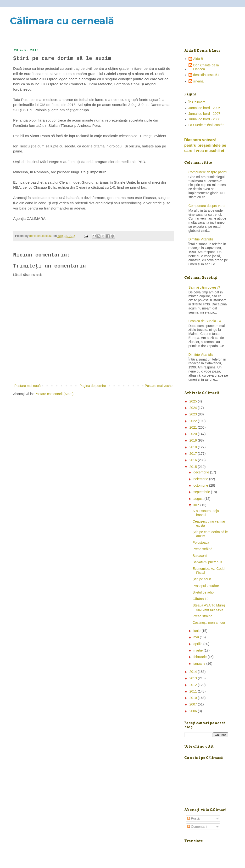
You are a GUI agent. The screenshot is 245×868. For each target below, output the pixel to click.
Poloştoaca (201, 542)
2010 (194, 698)
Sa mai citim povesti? (204, 287)
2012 (194, 685)
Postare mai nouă (28, 386)
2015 (194, 467)
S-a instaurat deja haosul (206, 513)
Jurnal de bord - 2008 (204, 119)
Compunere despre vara (207, 206)
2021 (194, 427)
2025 (194, 401)
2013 (194, 678)
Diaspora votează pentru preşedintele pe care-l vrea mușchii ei (205, 145)
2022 (194, 421)
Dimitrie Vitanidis (201, 239)
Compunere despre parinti (208, 172)
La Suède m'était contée (207, 125)
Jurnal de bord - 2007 (204, 114)
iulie (197, 505)
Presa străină (202, 549)
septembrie (202, 492)
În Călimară (197, 102)
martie (198, 650)
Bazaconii (200, 556)
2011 (194, 691)
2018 (194, 447)
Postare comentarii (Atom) (54, 394)
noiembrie (201, 479)
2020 (194, 434)
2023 (194, 414)
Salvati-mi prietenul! (207, 562)
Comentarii (197, 827)
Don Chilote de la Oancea (206, 67)
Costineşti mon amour (209, 623)
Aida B (198, 59)
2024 (194, 408)
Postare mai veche (159, 386)
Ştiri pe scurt (202, 579)
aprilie (198, 644)
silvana (199, 81)
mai (196, 637)
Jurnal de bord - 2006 (204, 108)
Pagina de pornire (93, 386)
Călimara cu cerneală (62, 21)
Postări (194, 818)
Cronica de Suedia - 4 (205, 321)
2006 (194, 711)
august (199, 499)
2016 (194, 460)
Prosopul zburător (206, 586)
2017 (194, 454)
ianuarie (200, 664)
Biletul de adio (203, 592)
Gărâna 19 (200, 599)
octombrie (201, 485)
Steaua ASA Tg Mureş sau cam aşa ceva (209, 607)
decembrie (202, 472)
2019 (194, 440)
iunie (197, 631)
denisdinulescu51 (206, 75)
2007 (194, 704)
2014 (194, 672)
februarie (200, 657)
